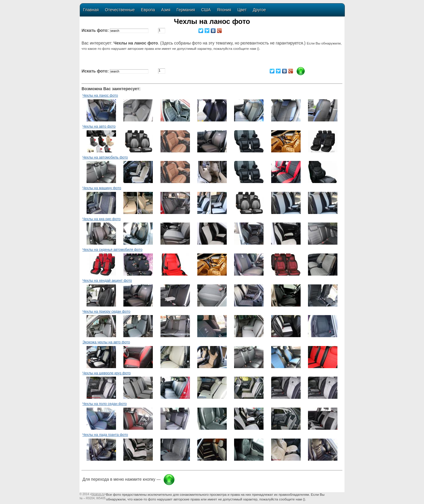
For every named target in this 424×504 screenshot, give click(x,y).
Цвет (242, 10)
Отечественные (120, 10)
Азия (166, 10)
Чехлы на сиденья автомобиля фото (112, 250)
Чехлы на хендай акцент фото (107, 281)
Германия (186, 10)
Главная (91, 10)
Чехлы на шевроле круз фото (107, 373)
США (206, 10)
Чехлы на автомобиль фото (105, 157)
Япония (224, 10)
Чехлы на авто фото (99, 126)
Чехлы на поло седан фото (105, 404)
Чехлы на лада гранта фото (105, 435)
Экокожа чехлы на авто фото (106, 342)
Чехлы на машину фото (102, 188)
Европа (148, 10)
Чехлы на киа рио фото (102, 219)
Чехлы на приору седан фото (106, 312)
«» (98, 494)
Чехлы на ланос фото (100, 95)
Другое (259, 10)
